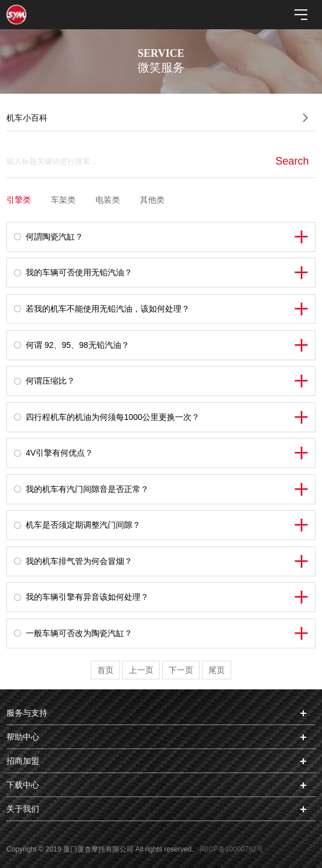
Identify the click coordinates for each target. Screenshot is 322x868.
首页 (105, 670)
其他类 (152, 200)
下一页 (181, 670)
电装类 (108, 200)
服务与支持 (27, 713)
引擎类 (19, 200)
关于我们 (23, 809)
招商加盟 (23, 761)
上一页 (141, 670)
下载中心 (23, 785)
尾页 (217, 670)
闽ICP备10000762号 (232, 849)
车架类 (63, 200)
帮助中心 (23, 737)
